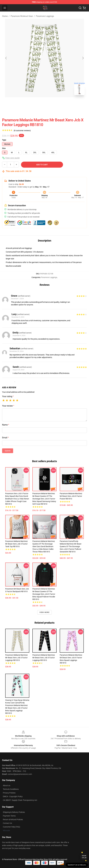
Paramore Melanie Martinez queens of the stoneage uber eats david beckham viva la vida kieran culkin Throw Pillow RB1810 (44, 546)
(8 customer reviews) (22, 131)
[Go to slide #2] (51, 103)
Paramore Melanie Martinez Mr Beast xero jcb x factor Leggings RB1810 (16, 658)
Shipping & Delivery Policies (14, 812)
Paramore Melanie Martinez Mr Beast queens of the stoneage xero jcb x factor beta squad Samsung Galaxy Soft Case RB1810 (44, 499)
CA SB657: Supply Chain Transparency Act (20, 800)
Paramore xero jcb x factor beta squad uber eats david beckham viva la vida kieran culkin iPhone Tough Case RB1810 (17, 499)
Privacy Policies (9, 793)
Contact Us (7, 823)
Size (4, 148)
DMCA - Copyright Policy (13, 796)
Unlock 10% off (84, 857)
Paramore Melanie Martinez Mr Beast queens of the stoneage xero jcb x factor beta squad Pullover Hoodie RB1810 (44, 594)
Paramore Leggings (45, 16)
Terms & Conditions (11, 789)
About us (7, 785)
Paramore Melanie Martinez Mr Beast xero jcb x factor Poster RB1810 (71, 496)
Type (4, 140)
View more (45, 612)
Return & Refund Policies (13, 819)
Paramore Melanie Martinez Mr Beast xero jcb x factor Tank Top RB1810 (16, 544)
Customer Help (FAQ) (11, 827)
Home (5, 16)
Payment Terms (9, 816)
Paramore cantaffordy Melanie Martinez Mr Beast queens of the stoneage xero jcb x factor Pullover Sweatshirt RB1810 (71, 546)
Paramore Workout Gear (22, 16)
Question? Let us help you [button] (77, 865)
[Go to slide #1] (38, 103)
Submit (8, 451)
